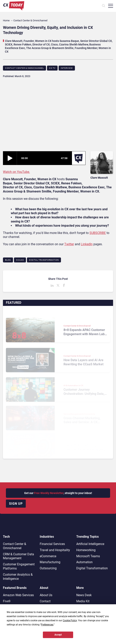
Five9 (7, 601)
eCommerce (48, 556)
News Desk (84, 595)
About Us (46, 595)
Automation (84, 562)
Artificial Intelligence (90, 544)
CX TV (52, 68)
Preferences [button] (47, 625)
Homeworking (86, 550)
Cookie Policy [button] (70, 620)
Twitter (69, 244)
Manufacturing (50, 562)
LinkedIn (87, 244)
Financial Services (52, 544)
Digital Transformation (44, 260)
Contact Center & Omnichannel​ (24, 68)
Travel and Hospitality (55, 550)
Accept (58, 635)
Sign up (16, 504)
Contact (45, 601)
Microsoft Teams (88, 556)
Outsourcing (48, 568)
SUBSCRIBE (98, 233)
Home (6, 20)
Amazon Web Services (18, 595)
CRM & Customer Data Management (18, 556)
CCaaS (20, 260)
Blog (8, 260)
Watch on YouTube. (16, 172)
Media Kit (83, 601)
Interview (67, 68)
